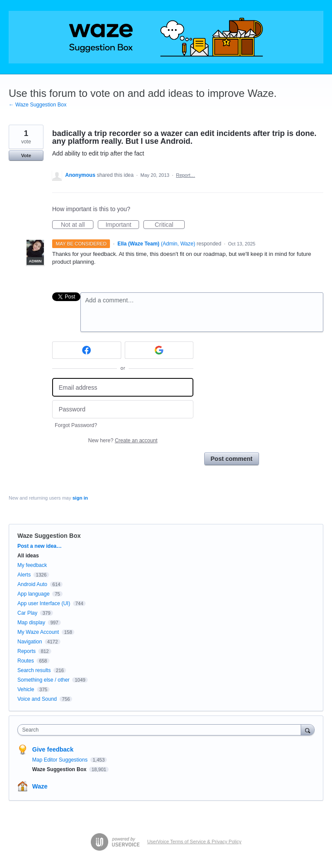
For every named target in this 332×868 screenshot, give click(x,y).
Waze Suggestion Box (49, 536)
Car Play (27, 613)
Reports (27, 651)
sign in (80, 498)
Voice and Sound (37, 699)
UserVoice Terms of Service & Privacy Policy (194, 841)
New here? (123, 441)
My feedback (32, 565)
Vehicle (26, 689)
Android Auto (32, 584)
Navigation (30, 642)
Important (122, 225)
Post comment (232, 459)
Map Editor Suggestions (61, 760)
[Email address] (123, 387)
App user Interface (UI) (44, 603)
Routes (26, 661)
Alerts (24, 575)
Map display (31, 623)
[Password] (123, 409)
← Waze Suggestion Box (38, 105)
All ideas (28, 556)
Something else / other (43, 680)
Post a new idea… (40, 546)
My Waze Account (38, 632)
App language (33, 594)
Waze (40, 786)
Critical (170, 225)
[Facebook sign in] (87, 350)
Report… (186, 175)
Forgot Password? (76, 425)
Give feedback (53, 749)
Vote (26, 156)
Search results (34, 670)
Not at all (77, 225)
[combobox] (161, 730)
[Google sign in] (159, 350)
